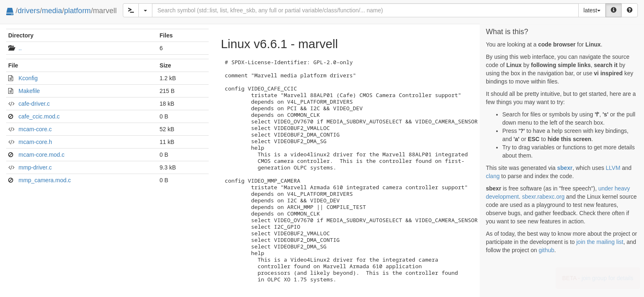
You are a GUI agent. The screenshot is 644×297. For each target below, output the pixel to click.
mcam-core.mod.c (41, 155)
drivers (29, 11)
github (546, 250)
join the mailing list (600, 242)
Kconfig (28, 78)
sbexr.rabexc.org (543, 197)
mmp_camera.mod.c (45, 180)
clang (493, 176)
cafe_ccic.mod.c (39, 116)
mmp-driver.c (35, 167)
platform (77, 11)
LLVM (613, 168)
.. (20, 48)
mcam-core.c (35, 129)
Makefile (29, 91)
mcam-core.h (35, 142)
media (52, 11)
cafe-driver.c (34, 104)
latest (592, 10)
